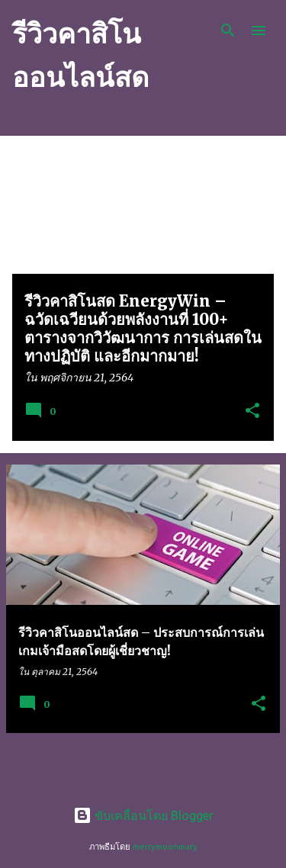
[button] (252, 411)
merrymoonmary (165, 847)
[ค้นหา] (228, 31)
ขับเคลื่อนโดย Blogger (143, 815)
